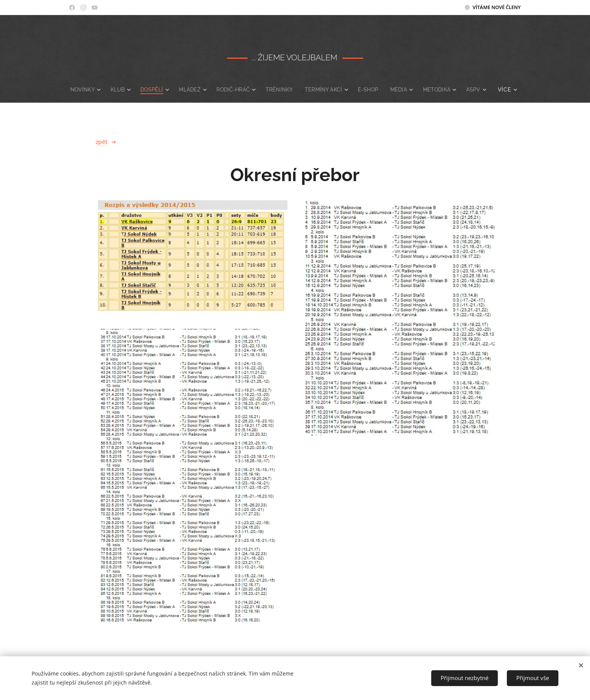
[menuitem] (96, 90)
